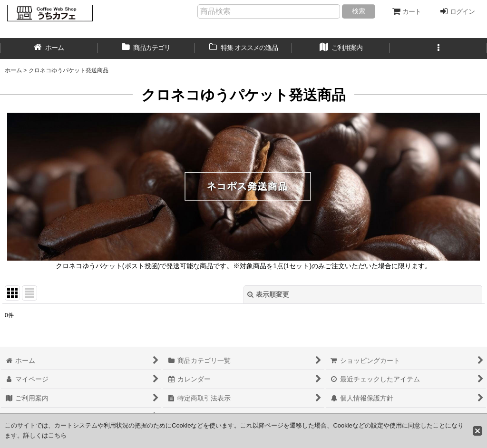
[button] (438, 49)
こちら (57, 435)
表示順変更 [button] (268, 294)
